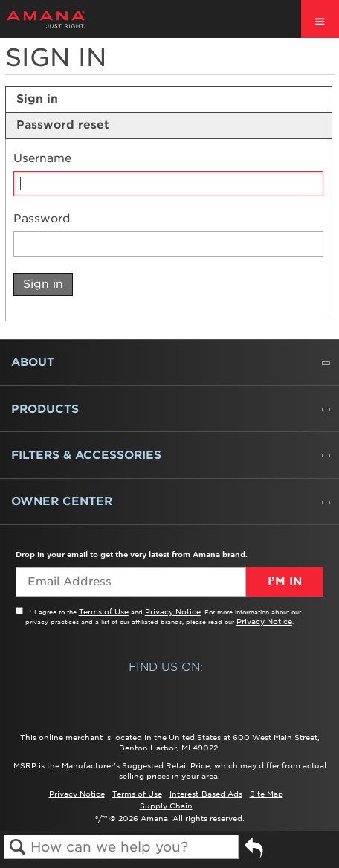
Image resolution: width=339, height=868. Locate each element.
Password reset (63, 125)
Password (42, 219)
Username (42, 159)
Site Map (267, 794)
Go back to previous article (254, 853)
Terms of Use (104, 611)
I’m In (285, 582)
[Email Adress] (131, 582)
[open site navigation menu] (320, 19)
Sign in (37, 99)
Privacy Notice (173, 611)
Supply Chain (166, 806)
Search (17, 848)
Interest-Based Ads (206, 794)
